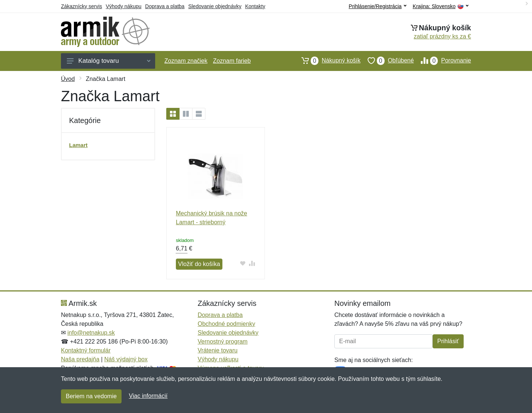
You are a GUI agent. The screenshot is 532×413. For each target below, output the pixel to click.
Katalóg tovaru (109, 61)
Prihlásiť (448, 341)
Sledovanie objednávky (215, 6)
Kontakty (255, 6)
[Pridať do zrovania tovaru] (252, 263)
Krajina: (441, 6)
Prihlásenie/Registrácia (378, 6)
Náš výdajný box (126, 359)
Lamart (78, 145)
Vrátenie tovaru (218, 350)
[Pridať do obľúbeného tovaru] (243, 263)
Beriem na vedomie (91, 396)
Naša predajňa (80, 359)
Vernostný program (223, 342)
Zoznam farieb (232, 61)
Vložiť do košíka (199, 264)
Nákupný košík (328, 61)
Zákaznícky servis (81, 6)
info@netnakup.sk (91, 333)
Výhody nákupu (124, 6)
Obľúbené (387, 61)
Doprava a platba (165, 6)
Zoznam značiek (186, 61)
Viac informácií (148, 396)
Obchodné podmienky (226, 324)
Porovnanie (442, 61)
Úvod (68, 79)
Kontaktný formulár (86, 350)
